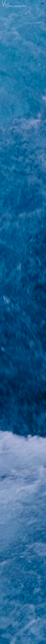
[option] (23, 322)
